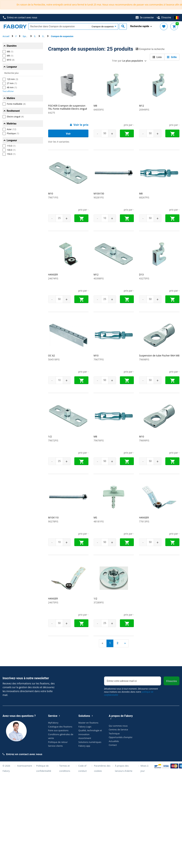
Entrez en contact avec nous (20, 18)
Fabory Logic (85, 727)
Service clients (55, 746)
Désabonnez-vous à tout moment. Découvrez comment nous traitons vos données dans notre (131, 692)
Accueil (6, 36)
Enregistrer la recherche (150, 49)
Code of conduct (82, 768)
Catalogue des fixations (60, 727)
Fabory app (84, 746)
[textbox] (59, 26)
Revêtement (13, 111)
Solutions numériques (90, 742)
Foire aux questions (58, 730)
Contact (113, 745)
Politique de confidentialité (44, 768)
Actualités (114, 741)
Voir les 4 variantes (59, 142)
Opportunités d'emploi (121, 737)
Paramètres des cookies (102, 768)
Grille (172, 57)
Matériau (12, 124)
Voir (68, 134)
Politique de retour (58, 742)
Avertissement (25, 766)
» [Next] (125, 643)
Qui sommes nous (118, 726)
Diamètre (12, 46)
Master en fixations (88, 723)
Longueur (12, 67)
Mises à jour (144, 768)
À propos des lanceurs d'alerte (124, 768)
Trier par (127, 61)
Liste (157, 57)
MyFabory (53, 723)
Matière (11, 98)
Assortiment (85, 738)
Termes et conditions (65, 768)
